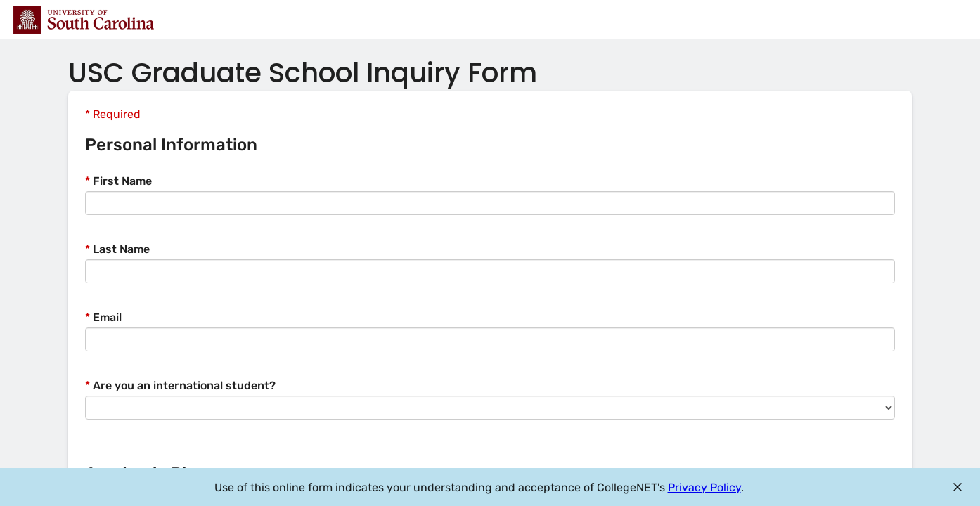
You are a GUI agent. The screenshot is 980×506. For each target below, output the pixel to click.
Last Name (117, 249)
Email (103, 317)
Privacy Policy (704, 487)
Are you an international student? (180, 385)
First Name (118, 181)
